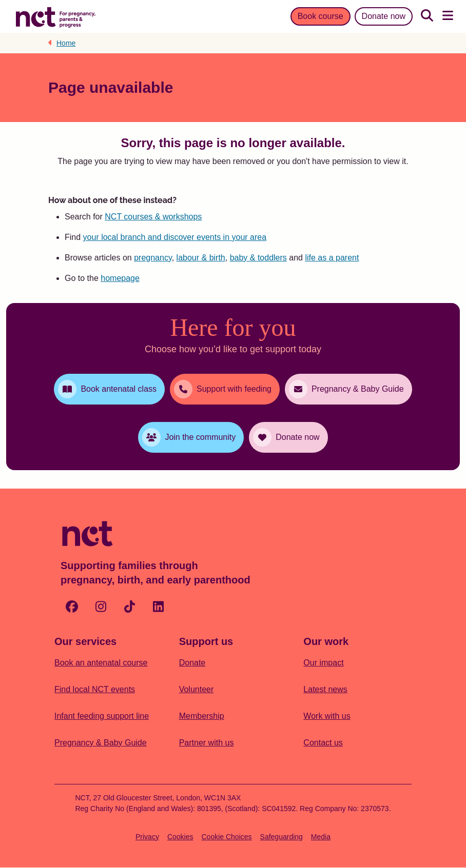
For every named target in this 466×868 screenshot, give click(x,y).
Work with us (327, 716)
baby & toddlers (258, 258)
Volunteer (197, 689)
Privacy (147, 837)
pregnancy (153, 258)
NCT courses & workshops (153, 217)
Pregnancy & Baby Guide (101, 743)
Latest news (325, 689)
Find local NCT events (95, 689)
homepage (120, 278)
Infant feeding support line (102, 716)
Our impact (323, 663)
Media (321, 837)
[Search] (427, 16)
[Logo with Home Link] (56, 16)
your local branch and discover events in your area (175, 237)
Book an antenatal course (101, 663)
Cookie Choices (227, 837)
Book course (321, 16)
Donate (192, 663)
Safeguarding (281, 837)
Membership (202, 716)
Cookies (180, 837)
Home (66, 43)
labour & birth (201, 258)
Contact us (323, 743)
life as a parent (332, 258)
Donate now (384, 16)
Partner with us (207, 743)
